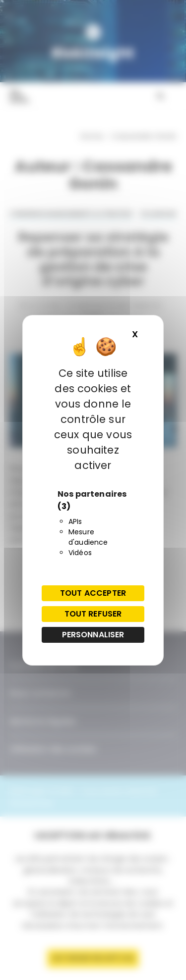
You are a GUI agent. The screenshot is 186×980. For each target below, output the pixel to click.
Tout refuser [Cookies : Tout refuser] (93, 614)
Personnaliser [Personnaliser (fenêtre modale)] (93, 635)
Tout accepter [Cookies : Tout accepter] (93, 593)
